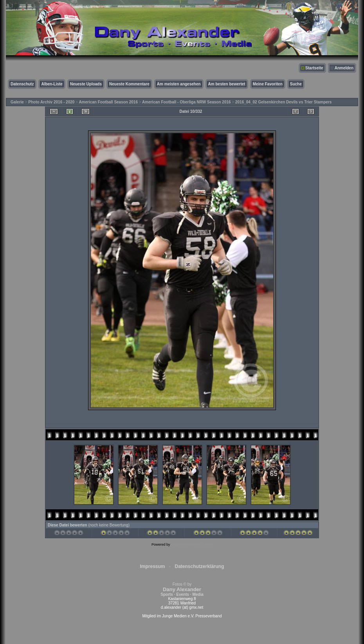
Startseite (314, 68)
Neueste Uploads (86, 84)
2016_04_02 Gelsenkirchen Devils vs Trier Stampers (283, 102)
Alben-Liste (52, 84)
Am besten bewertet (227, 84)
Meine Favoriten (268, 84)
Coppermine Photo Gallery (192, 545)
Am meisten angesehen (179, 84)
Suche (296, 84)
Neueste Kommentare (129, 84)
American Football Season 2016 (108, 102)
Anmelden (344, 68)
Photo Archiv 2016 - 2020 (51, 102)
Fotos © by (182, 589)
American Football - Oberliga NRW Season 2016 (187, 102)
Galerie (17, 102)
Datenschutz (22, 84)
